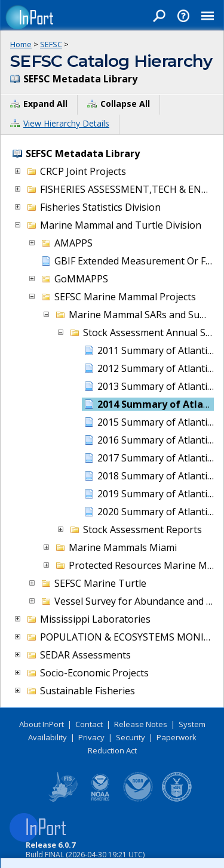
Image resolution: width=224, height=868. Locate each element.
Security (131, 737)
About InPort (42, 724)
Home (21, 44)
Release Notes (141, 724)
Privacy (91, 737)
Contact (89, 724)
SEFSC (51, 44)
